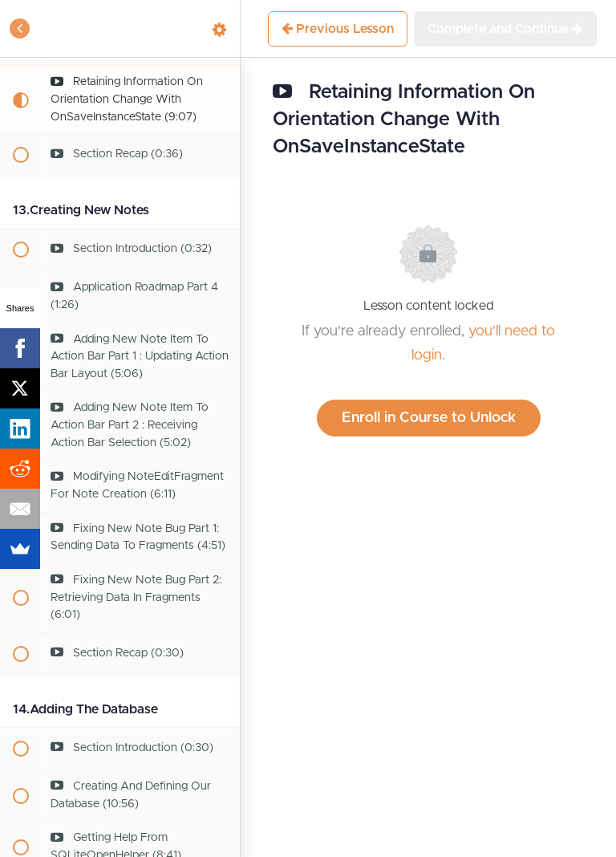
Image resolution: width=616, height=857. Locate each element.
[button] (20, 28)
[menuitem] (220, 28)
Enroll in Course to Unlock (429, 418)
